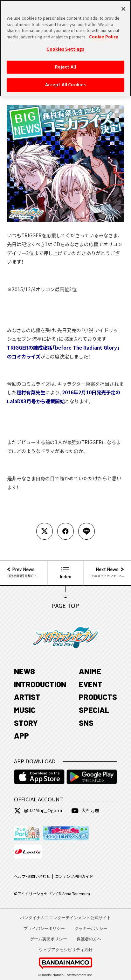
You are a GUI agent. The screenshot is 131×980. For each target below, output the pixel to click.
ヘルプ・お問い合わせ (32, 876)
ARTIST (27, 697)
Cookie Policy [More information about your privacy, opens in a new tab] (103, 33)
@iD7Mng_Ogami (38, 810)
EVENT (91, 684)
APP (21, 736)
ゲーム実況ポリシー (48, 939)
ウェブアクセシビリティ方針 (66, 950)
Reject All (65, 63)
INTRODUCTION (40, 684)
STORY (26, 723)
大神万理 (85, 810)
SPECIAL (94, 710)
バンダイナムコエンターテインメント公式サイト (65, 918)
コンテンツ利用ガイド (74, 876)
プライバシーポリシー (44, 928)
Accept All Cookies (65, 82)
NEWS (24, 671)
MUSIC (25, 710)
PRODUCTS (98, 697)
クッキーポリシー (91, 928)
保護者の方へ (89, 939)
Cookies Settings (65, 46)
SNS (86, 723)
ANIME (90, 671)
